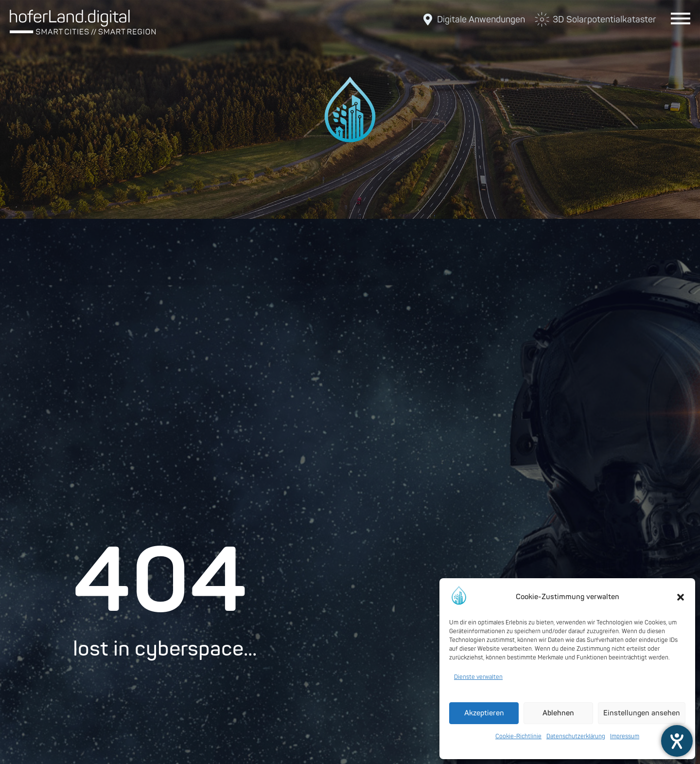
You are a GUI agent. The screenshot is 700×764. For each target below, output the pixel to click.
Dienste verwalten (478, 677)
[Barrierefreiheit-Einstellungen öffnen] (677, 741)
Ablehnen (558, 713)
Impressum (625, 737)
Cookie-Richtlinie (518, 737)
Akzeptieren (484, 713)
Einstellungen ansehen (642, 713)
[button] (681, 597)
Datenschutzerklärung (576, 737)
